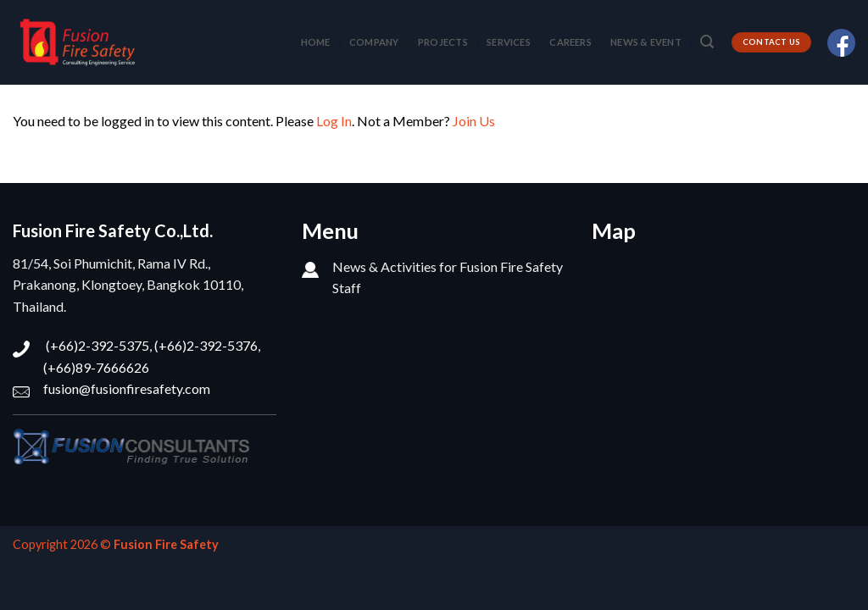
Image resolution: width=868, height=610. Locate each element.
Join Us (474, 121)
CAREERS (570, 42)
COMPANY (374, 42)
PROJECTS (443, 42)
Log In (334, 121)
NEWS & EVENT (646, 42)
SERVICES (509, 42)
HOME (316, 42)
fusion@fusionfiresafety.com (127, 388)
